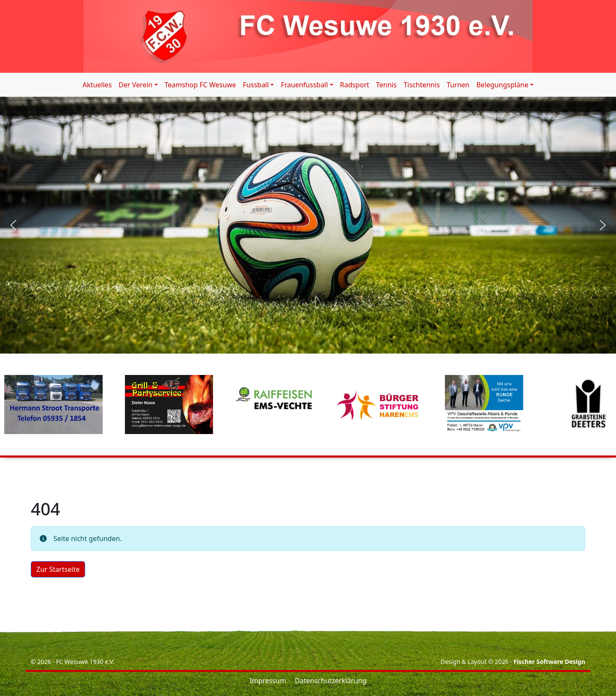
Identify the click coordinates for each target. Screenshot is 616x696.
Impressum (268, 681)
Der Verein (135, 85)
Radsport (355, 85)
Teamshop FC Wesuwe (200, 85)
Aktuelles (97, 85)
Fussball (256, 85)
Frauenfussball (304, 85)
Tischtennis (422, 85)
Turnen (458, 85)
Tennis (386, 85)
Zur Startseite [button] (58, 569)
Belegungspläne (502, 85)
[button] (13, 225)
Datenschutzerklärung (330, 681)
